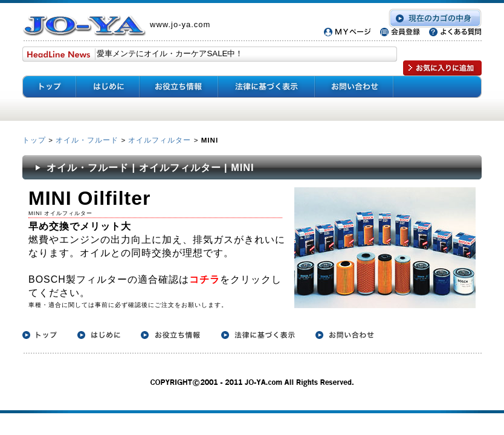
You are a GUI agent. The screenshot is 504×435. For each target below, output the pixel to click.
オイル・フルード (87, 140)
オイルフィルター (160, 140)
